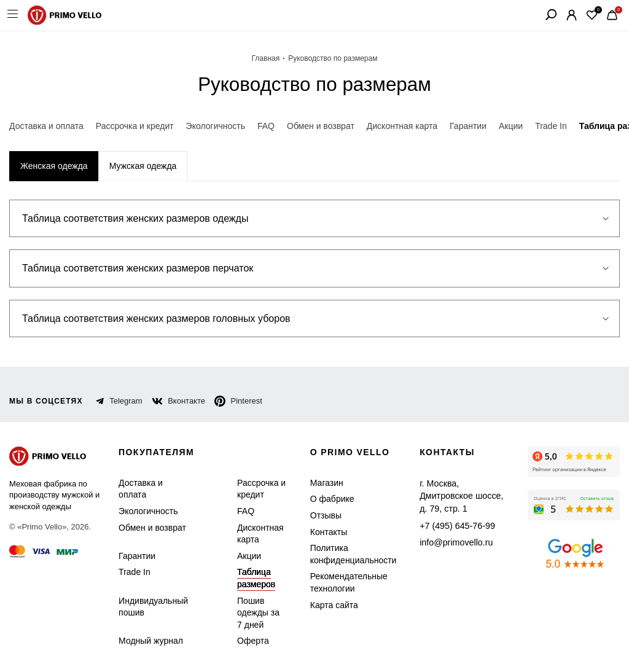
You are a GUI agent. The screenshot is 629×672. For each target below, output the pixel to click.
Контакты (325, 532)
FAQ (240, 511)
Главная (270, 58)
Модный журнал (149, 642)
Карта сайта (329, 605)
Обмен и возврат (149, 528)
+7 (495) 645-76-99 (448, 511)
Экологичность (146, 511)
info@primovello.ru (448, 528)
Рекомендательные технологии (341, 583)
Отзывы (322, 516)
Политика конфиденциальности (346, 555)
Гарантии (136, 556)
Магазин (323, 483)
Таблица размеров (248, 579)
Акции (244, 556)
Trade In (133, 573)
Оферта (245, 642)
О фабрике (326, 500)
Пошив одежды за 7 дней (254, 613)
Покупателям (158, 453)
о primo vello (348, 453)
